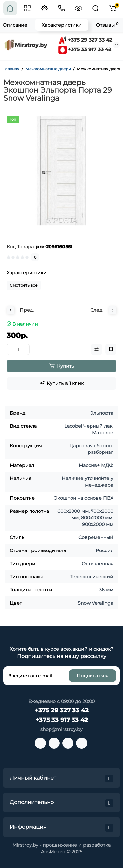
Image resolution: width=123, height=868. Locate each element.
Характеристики (62, 25)
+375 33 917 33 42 (85, 49)
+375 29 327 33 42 (85, 40)
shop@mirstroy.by (61, 729)
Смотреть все (24, 285)
